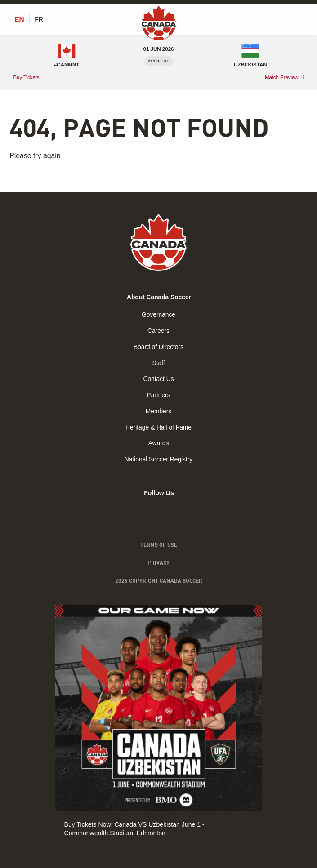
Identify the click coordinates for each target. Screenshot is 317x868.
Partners (158, 395)
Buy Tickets (27, 77)
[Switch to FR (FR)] (39, 19)
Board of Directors (158, 347)
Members (158, 411)
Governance (158, 316)
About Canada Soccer (159, 298)
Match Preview (281, 78)
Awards (158, 442)
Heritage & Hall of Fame (158, 426)
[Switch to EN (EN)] (19, 19)
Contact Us (159, 379)
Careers (158, 332)
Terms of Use (159, 544)
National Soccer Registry (158, 458)
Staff (158, 363)
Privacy (158, 562)
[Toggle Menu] (302, 19)
